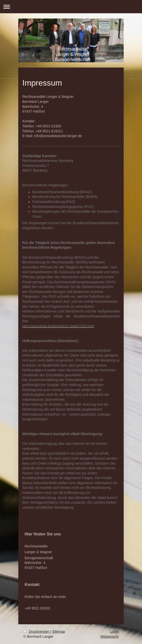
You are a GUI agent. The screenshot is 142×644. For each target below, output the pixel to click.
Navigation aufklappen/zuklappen (71, 7)
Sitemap (59, 631)
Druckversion (37, 631)
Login (114, 631)
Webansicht (110, 636)
